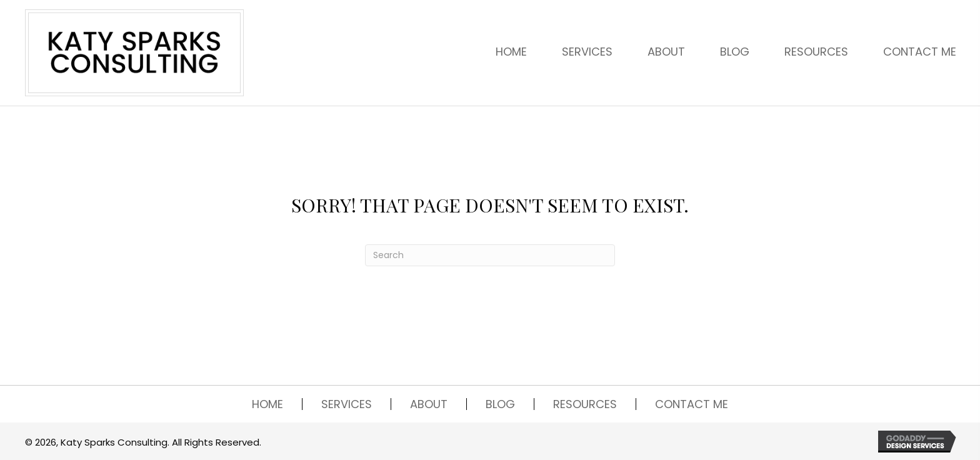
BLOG (500, 404)
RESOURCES (585, 404)
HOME (267, 404)
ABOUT (429, 404)
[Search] (490, 255)
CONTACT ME (692, 404)
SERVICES (347, 404)
